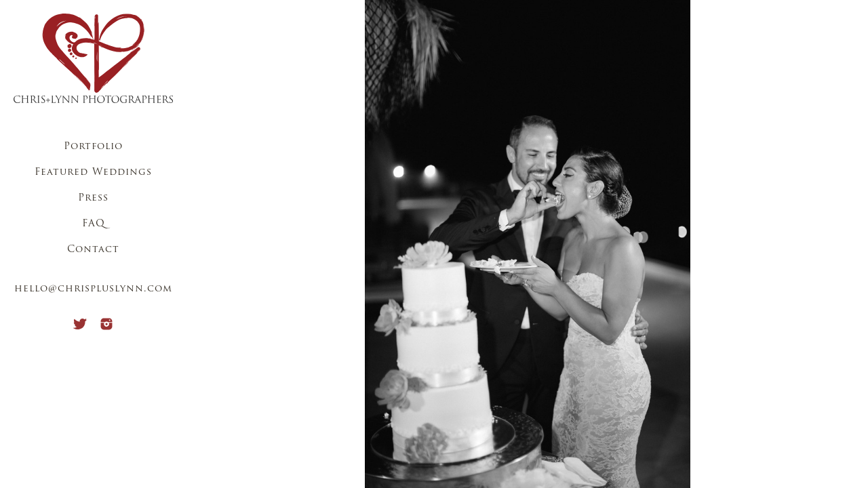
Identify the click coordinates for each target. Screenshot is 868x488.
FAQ (94, 224)
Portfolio (93, 147)
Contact (93, 250)
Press (93, 198)
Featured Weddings (93, 172)
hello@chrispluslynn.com (93, 289)
